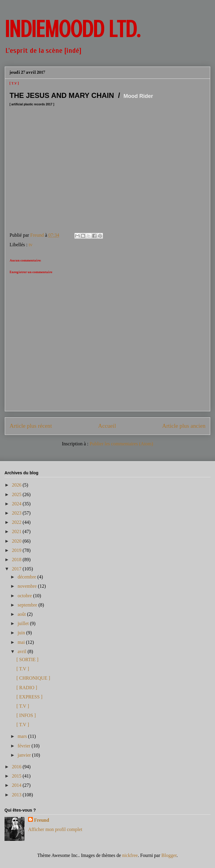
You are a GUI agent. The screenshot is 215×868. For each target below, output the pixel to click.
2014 (17, 785)
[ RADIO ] (27, 688)
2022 (17, 522)
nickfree (130, 855)
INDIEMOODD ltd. (72, 29)
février (25, 746)
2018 (17, 560)
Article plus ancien (184, 426)
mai (22, 642)
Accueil (107, 426)
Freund (42, 820)
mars (23, 736)
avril (23, 651)
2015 (17, 776)
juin (22, 633)
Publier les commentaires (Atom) (121, 444)
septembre (28, 605)
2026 (17, 485)
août (22, 614)
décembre (27, 577)
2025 (17, 494)
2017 (17, 569)
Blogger (169, 855)
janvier (25, 755)
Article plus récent (31, 426)
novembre (28, 586)
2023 (17, 513)
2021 (17, 531)
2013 (17, 795)
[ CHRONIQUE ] (33, 678)
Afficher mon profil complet (55, 829)
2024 (17, 504)
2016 (17, 767)
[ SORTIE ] (27, 660)
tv (30, 245)
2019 (17, 550)
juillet (24, 623)
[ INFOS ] (26, 715)
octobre (25, 596)
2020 (17, 541)
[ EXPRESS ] (29, 697)
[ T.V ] (23, 669)
